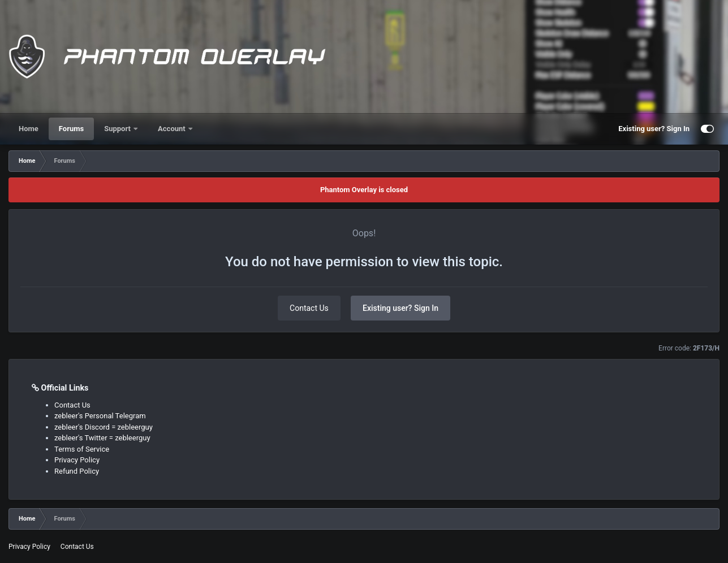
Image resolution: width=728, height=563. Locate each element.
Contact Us (309, 308)
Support (118, 129)
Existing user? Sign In (654, 129)
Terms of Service (82, 449)
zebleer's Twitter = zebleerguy (102, 438)
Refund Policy (77, 471)
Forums (71, 129)
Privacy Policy (77, 460)
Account (173, 129)
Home (29, 129)
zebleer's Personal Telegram (100, 416)
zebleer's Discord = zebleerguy (104, 427)
